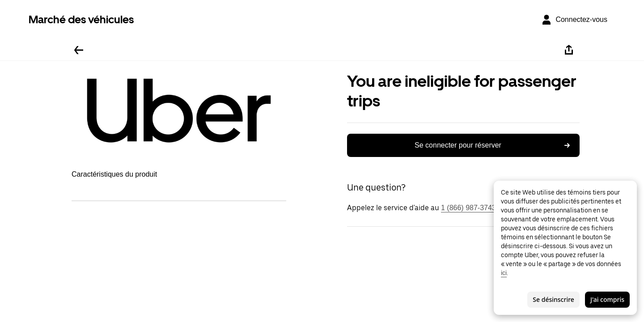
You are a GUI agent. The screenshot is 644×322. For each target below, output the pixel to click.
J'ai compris (607, 299)
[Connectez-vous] (574, 20)
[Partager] (569, 50)
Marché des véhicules (81, 19)
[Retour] (79, 50)
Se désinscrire (553, 299)
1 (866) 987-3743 (468, 208)
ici (504, 273)
